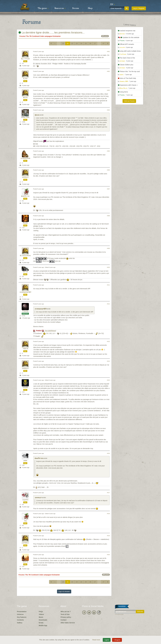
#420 (108, 555)
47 (104, 43)
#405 (108, 151)
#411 (108, 285)
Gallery (20, 623)
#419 (108, 536)
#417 (108, 493)
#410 (108, 267)
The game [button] (43, 8)
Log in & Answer (64, 591)
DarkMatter (25, 196)
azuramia (25, 500)
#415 (108, 380)
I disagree (117, 640)
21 (68, 43)
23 (77, 43)
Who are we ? (66, 612)
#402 (108, 71)
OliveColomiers (25, 256)
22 (72, 43)
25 (86, 43)
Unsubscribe (119, 614)
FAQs (41, 612)
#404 (108, 110)
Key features (22, 617)
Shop (90, 8)
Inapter (25, 272)
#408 (108, 216)
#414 (108, 361)
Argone (25, 223)
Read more (96, 640)
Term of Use (65, 614)
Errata (41, 623)
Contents (20, 620)
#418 (108, 514)
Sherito (25, 562)
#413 (108, 341)
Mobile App (43, 625)
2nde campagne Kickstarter (50, 36)
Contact (64, 620)
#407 (108, 189)
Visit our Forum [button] (129, 101)
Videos (41, 614)
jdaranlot (25, 177)
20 (63, 43)
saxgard (25, 387)
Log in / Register (139, 8)
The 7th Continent (33, 36)
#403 (108, 90)
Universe (20, 614)
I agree (107, 640)
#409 (108, 248)
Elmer (25, 79)
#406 (108, 170)
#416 (108, 453)
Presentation (22, 612)
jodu (25, 521)
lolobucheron (25, 158)
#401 (108, 52)
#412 (108, 304)
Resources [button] (60, 8)
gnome (25, 461)
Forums (76, 8)
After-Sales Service (68, 623)
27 (95, 43)
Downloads (43, 620)
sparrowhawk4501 (25, 292)
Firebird (25, 311)
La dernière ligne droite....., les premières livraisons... (52, 32)
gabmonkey (25, 543)
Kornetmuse (25, 117)
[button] (113, 4)
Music (41, 617)
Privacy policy (66, 617)
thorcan (25, 349)
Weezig (25, 98)
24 (81, 43)
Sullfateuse (25, 59)
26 (90, 43)
